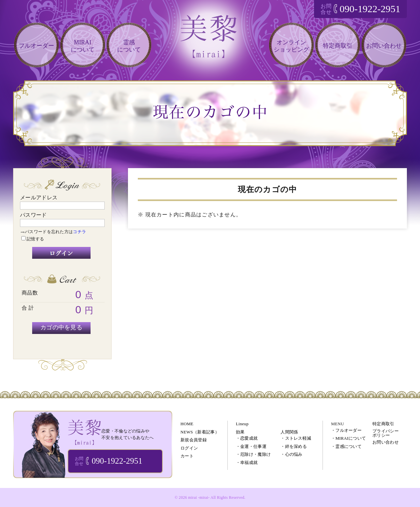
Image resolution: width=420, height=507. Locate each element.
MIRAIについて (83, 46)
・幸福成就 (247, 463)
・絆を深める (294, 446)
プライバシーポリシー (386, 433)
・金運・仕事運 (251, 446)
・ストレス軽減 (296, 438)
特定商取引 (338, 46)
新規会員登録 (194, 440)
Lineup (242, 424)
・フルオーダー (346, 430)
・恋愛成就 (247, 438)
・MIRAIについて (348, 438)
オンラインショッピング (291, 46)
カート (187, 456)
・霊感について (346, 446)
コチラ (79, 232)
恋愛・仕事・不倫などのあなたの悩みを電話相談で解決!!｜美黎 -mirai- (210, 42)
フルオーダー (36, 46)
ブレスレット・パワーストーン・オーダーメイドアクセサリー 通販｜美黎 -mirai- (84, 432)
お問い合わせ (384, 46)
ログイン (189, 448)
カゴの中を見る (61, 327)
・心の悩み (292, 454)
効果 (240, 432)
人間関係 (289, 432)
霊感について (129, 46)
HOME (187, 424)
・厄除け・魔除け (253, 454)
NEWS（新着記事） (200, 432)
